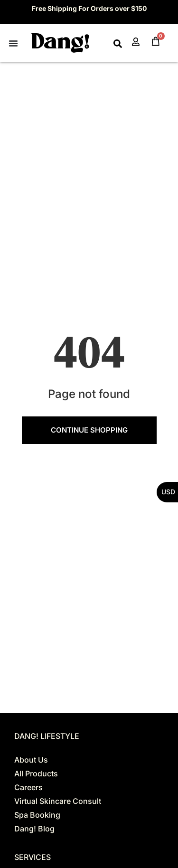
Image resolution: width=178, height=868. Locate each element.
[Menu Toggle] (13, 43)
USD (168, 492)
